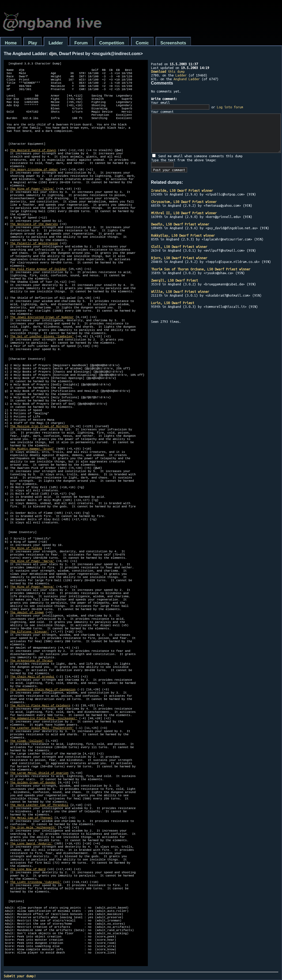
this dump (168, 71)
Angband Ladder (187, 79)
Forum (81, 43)
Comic (142, 43)
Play (33, 43)
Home (11, 43)
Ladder (56, 43)
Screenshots (173, 43)
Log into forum (230, 107)
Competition (112, 43)
